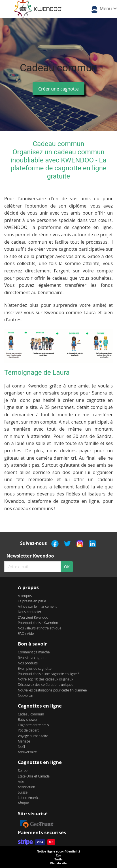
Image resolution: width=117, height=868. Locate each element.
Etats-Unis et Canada (34, 776)
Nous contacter (30, 612)
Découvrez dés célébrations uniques (45, 685)
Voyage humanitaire (33, 736)
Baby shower (28, 720)
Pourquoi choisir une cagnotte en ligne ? (48, 674)
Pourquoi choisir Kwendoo (38, 623)
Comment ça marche (34, 652)
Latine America (29, 798)
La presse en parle (32, 601)
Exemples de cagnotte (35, 668)
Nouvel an (25, 696)
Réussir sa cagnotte (33, 658)
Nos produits (28, 663)
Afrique (23, 803)
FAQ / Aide (26, 634)
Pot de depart (28, 730)
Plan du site (58, 863)
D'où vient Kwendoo (33, 617)
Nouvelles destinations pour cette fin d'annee (52, 690)
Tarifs (58, 859)
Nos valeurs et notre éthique (40, 628)
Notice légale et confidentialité (59, 851)
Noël (21, 747)
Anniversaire (27, 752)
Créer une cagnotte (58, 89)
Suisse (23, 792)
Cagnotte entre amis (33, 725)
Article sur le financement (37, 606)
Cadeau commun (31, 714)
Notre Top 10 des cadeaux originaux (45, 679)
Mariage (24, 741)
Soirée (23, 771)
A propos (25, 596)
